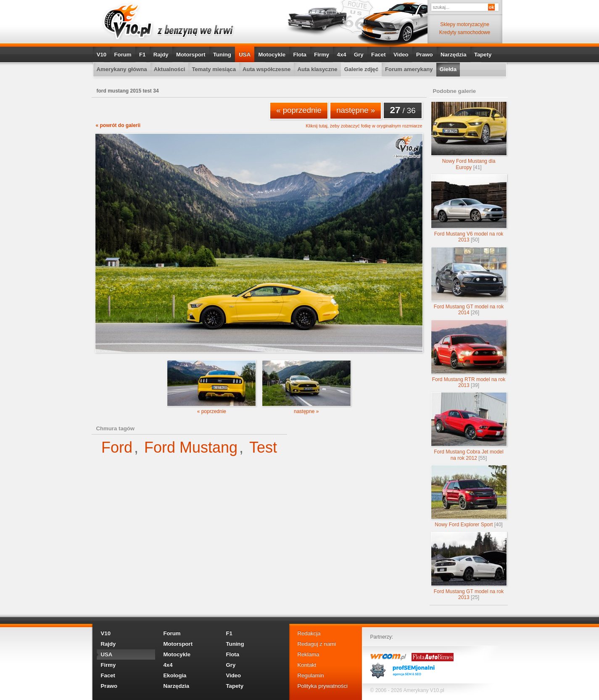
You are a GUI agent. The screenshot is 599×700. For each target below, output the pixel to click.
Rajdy (161, 54)
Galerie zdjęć (361, 69)
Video (401, 54)
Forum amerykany (409, 69)
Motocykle (272, 54)
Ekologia (175, 675)
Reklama (309, 654)
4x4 (342, 54)
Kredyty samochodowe (465, 32)
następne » (356, 110)
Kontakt (307, 665)
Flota (300, 54)
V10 (102, 54)
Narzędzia (454, 54)
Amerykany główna (122, 69)
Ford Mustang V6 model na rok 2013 (469, 208)
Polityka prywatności (323, 686)
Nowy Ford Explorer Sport (469, 496)
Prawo (425, 54)
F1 (142, 54)
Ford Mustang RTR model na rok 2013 (469, 354)
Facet (378, 54)
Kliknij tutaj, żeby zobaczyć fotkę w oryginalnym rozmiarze (364, 126)
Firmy (322, 54)
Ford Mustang (191, 447)
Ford (117, 447)
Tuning (222, 54)
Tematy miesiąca (214, 69)
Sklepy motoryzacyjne (465, 24)
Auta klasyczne (317, 69)
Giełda (448, 69)
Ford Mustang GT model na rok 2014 (469, 281)
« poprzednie (299, 110)
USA (245, 54)
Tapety (483, 54)
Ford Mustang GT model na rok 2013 (469, 566)
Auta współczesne (267, 69)
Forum (123, 54)
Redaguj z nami (317, 644)
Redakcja (309, 633)
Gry (359, 54)
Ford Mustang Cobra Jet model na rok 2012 (469, 426)
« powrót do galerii (118, 125)
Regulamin (311, 675)
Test (263, 447)
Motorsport (191, 54)
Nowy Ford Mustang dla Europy (469, 136)
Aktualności (170, 69)
